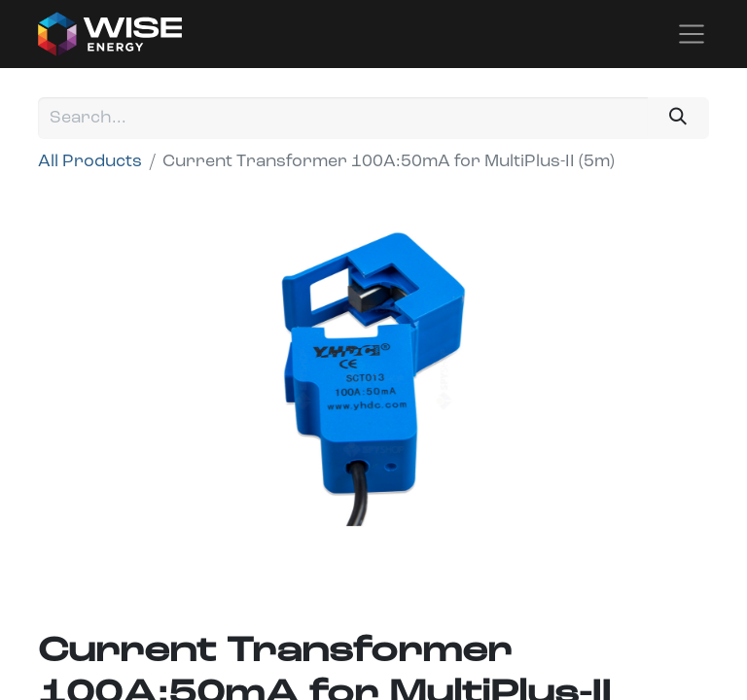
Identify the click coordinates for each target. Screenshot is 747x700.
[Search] (678, 118)
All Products (90, 162)
